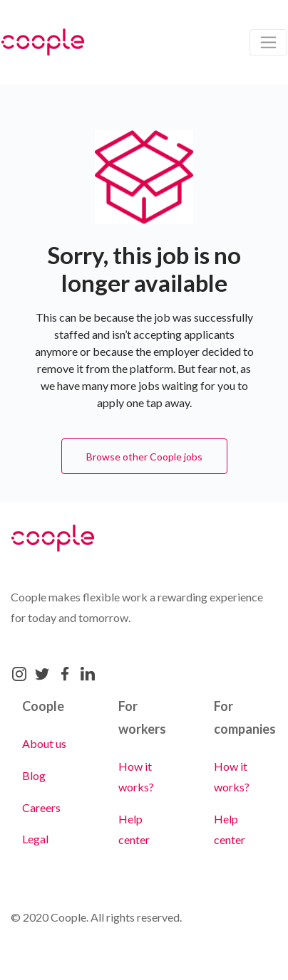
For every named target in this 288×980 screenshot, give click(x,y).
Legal (35, 839)
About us (44, 743)
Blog (34, 775)
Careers (41, 807)
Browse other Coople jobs (144, 457)
